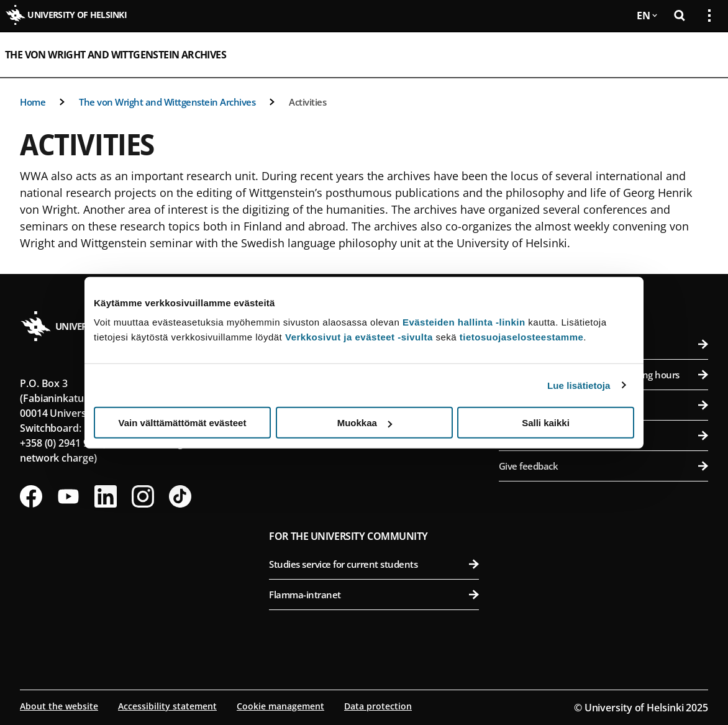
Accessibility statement (167, 706)
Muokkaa (365, 423)
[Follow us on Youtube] (68, 496)
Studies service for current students (374, 564)
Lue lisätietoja (579, 385)
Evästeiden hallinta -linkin (464, 322)
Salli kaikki (546, 423)
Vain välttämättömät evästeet (183, 423)
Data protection (378, 706)
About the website (59, 706)
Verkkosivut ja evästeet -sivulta (359, 337)
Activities (307, 102)
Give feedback (603, 466)
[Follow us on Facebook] (31, 496)
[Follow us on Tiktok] (180, 496)
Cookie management (280, 706)
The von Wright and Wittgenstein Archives (116, 55)
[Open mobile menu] (704, 55)
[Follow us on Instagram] (143, 496)
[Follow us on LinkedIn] (106, 496)
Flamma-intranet (374, 595)
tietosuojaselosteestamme (522, 337)
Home (33, 102)
